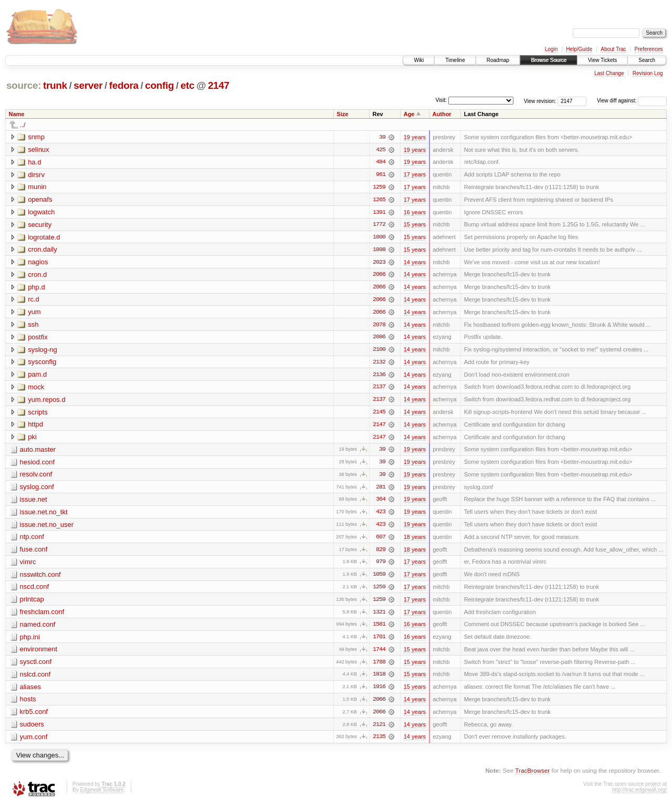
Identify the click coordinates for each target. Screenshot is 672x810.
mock (36, 389)
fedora (124, 85)
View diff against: (632, 101)
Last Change (609, 73)
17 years (415, 175)
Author (442, 114)
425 (381, 150)
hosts (28, 704)
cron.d (37, 276)
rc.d (34, 301)
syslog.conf (37, 490)
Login (551, 49)
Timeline (455, 60)
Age (409, 114)
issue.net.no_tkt (44, 515)
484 (381, 162)
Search (647, 60)
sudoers (32, 729)
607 (381, 541)
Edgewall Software (102, 796)
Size (342, 114)
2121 (379, 730)
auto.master (38, 452)
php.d (36, 288)
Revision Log (648, 73)
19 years (415, 137)
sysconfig (42, 364)
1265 (379, 200)
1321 (379, 616)
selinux (38, 149)
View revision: (540, 101)
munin (37, 187)
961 (381, 175)
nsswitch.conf (40, 578)
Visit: (441, 100)
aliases (30, 692)
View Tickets (602, 60)
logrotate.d (44, 238)
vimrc (28, 565)
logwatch (41, 212)
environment (39, 654)
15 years (415, 225)
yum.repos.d (47, 402)
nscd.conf (35, 591)
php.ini (30, 641)
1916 (379, 692)
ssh (33, 326)
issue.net (34, 502)
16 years (415, 213)
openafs (40, 200)
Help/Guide (579, 49)
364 (381, 503)
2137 (379, 389)
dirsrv (36, 175)
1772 (379, 225)
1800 (379, 238)
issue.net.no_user (47, 528)
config (159, 85)
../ (23, 125)
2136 (379, 377)
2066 (379, 276)
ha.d (34, 162)
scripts (38, 414)
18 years (415, 541)
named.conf (38, 629)
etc (187, 85)
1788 (379, 667)
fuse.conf (34, 553)
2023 (379, 263)
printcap (32, 603)
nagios (38, 263)
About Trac (613, 49)
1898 (379, 251)
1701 (379, 641)
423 (381, 515)
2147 (219, 85)
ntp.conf (32, 540)
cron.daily (43, 250)
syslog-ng (43, 351)
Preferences (649, 49)
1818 (379, 679)
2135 (379, 742)
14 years (415, 263)
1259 (379, 188)
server (88, 85)
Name (17, 114)
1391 (379, 213)
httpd (35, 427)
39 (382, 137)
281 (381, 490)
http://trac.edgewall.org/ (639, 796)
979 (381, 566)
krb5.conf (34, 717)
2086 (379, 339)
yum (34, 313)
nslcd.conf (35, 679)
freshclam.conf (42, 616)
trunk (55, 85)
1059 (379, 578)
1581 (379, 629)
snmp (36, 137)
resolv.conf (36, 477)
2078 (379, 326)
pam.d (37, 376)
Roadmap (498, 60)
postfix (38, 339)
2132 (379, 364)
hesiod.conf (38, 465)
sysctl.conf (36, 666)
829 (381, 553)
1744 (379, 654)
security (40, 225)
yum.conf (34, 742)
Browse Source (549, 60)
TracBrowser (532, 776)
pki (32, 439)
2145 (379, 414)
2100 (379, 351)
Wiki (419, 60)
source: (24, 85)
